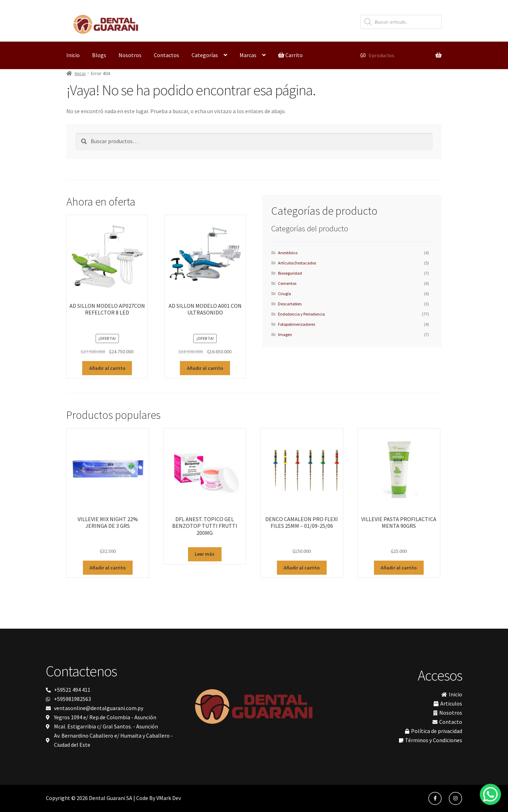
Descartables (290, 304)
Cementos (287, 283)
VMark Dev (169, 798)
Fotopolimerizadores (297, 324)
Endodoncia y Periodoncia (301, 314)
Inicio (73, 55)
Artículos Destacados (297, 263)
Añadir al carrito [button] (107, 368)
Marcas (248, 55)
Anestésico (288, 253)
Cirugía (285, 294)
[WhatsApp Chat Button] (490, 794)
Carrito (290, 55)
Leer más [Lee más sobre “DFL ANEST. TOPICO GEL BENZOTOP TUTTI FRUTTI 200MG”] (205, 554)
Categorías (205, 55)
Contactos (167, 55)
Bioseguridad (290, 273)
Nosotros (130, 55)
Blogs (99, 55)
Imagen (285, 334)
